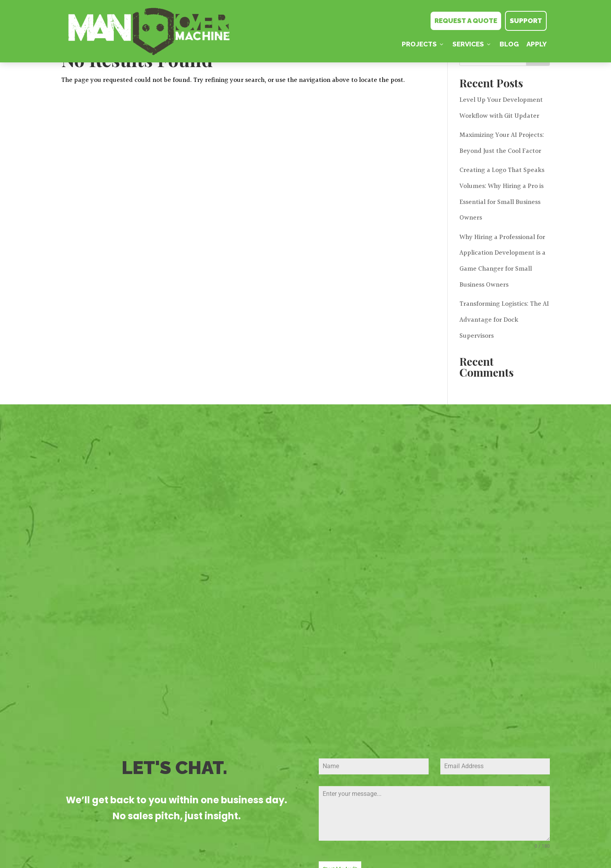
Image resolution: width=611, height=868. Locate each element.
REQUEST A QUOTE (466, 21)
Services (472, 44)
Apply (537, 44)
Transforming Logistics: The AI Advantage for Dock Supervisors (504, 320)
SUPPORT (526, 21)
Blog (509, 44)
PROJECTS (423, 44)
